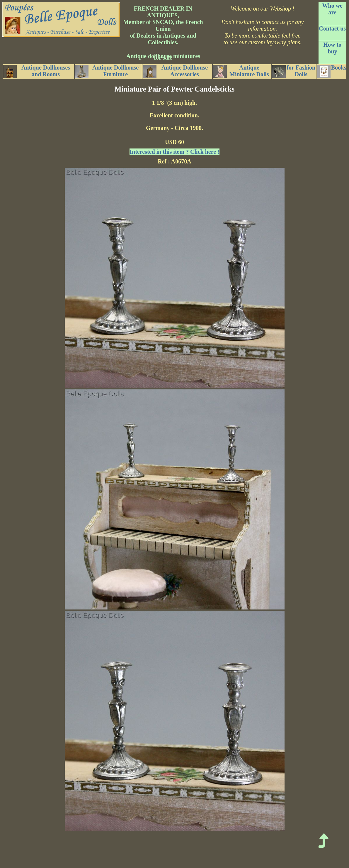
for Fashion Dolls (294, 71)
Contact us (332, 28)
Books (332, 71)
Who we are (332, 9)
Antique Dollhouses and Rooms (37, 71)
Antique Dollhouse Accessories (175, 71)
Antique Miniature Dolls (241, 71)
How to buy (332, 48)
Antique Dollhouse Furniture (107, 71)
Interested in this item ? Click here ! (174, 152)
